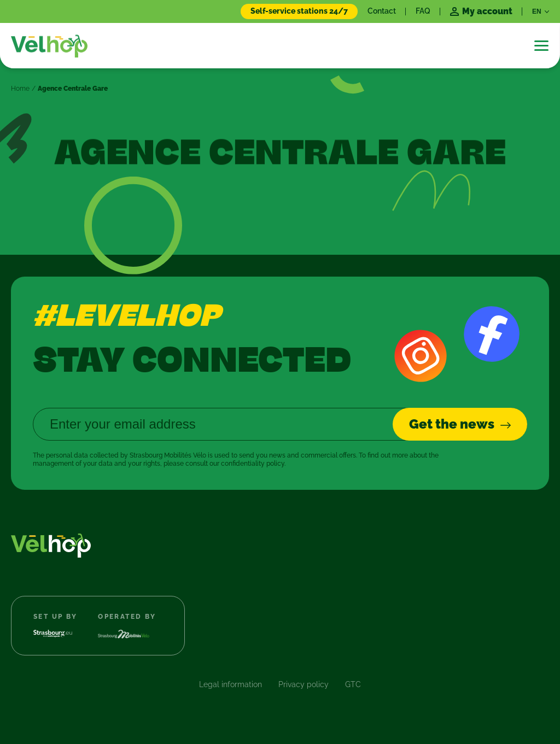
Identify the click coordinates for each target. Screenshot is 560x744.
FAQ (423, 11)
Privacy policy (304, 684)
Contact (382, 11)
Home (20, 89)
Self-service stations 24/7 (299, 11)
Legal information (231, 684)
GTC (353, 684)
